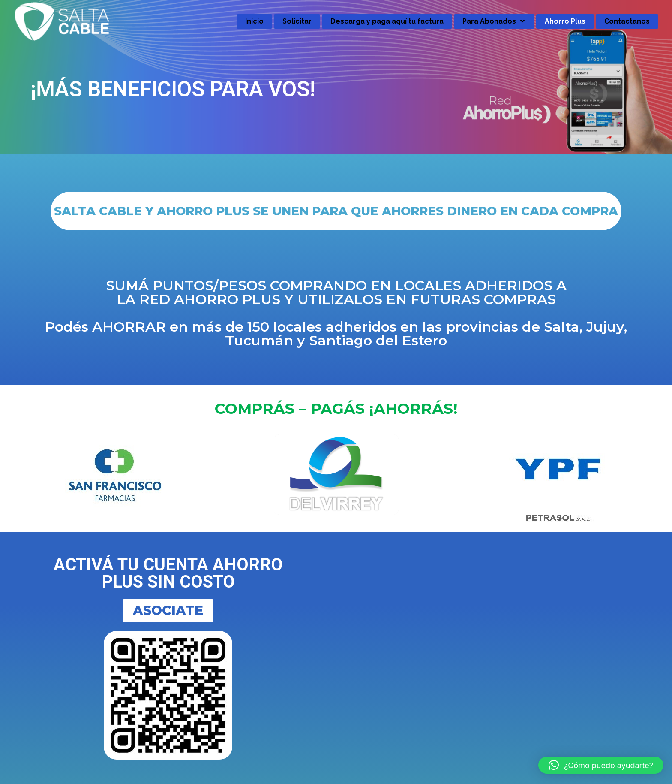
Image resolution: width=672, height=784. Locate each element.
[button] (601, 765)
